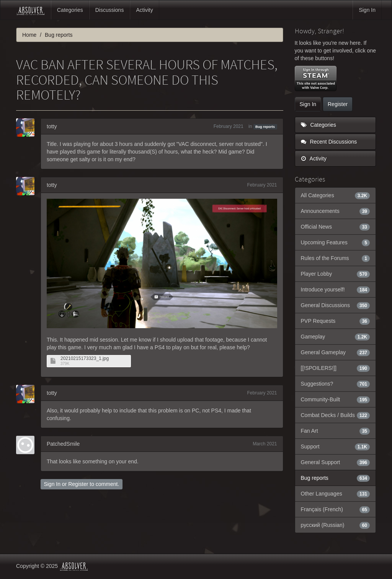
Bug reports (265, 127)
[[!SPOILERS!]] (336, 368)
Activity (144, 10)
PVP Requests (336, 321)
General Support (336, 462)
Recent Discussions (329, 142)
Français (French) (336, 509)
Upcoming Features (336, 242)
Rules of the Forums (336, 258)
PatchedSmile (63, 444)
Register (78, 484)
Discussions (110, 10)
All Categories (336, 195)
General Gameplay (336, 352)
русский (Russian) (336, 525)
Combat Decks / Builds (336, 415)
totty (52, 126)
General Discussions (336, 305)
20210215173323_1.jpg (85, 359)
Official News (336, 227)
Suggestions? (336, 384)
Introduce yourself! (336, 289)
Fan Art (336, 431)
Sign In (367, 10)
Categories (70, 10)
